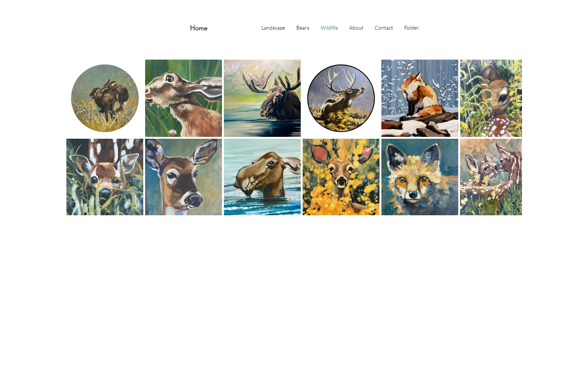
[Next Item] (509, 137)
